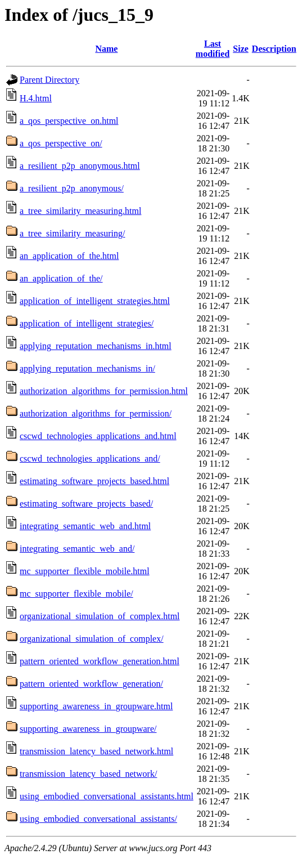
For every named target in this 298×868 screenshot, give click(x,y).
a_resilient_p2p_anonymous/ (72, 188)
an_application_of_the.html (69, 256)
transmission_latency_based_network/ (88, 774)
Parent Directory (49, 80)
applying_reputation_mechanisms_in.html (96, 346)
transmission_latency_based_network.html (96, 751)
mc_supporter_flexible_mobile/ (76, 594)
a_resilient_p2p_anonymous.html (80, 166)
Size (241, 49)
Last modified (213, 49)
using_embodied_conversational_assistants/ (98, 819)
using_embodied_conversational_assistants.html (107, 796)
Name (106, 49)
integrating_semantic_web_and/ (77, 549)
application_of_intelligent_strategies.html (95, 301)
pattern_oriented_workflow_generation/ (91, 684)
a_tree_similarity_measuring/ (73, 233)
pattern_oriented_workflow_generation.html (100, 661)
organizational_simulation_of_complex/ (92, 639)
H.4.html (36, 98)
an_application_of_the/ (61, 278)
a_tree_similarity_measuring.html (80, 211)
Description (274, 49)
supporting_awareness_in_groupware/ (88, 729)
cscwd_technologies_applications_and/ (90, 458)
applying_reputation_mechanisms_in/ (87, 368)
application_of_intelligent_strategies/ (87, 323)
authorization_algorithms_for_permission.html (104, 391)
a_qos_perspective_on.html (69, 121)
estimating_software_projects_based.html (94, 481)
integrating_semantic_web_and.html (85, 526)
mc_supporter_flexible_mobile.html (85, 571)
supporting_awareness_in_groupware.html (96, 706)
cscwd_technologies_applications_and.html (98, 436)
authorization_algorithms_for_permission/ (96, 413)
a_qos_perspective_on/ (61, 143)
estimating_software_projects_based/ (86, 504)
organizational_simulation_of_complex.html (100, 616)
